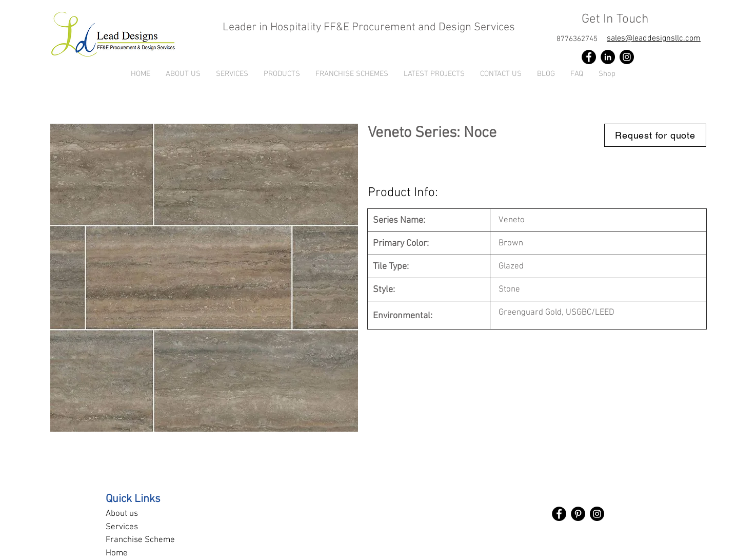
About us (122, 514)
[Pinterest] (578, 514)
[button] (282, 74)
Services (122, 527)
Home (117, 553)
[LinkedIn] (608, 57)
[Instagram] (627, 57)
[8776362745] (577, 39)
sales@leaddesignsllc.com (654, 38)
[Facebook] (589, 57)
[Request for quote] (655, 135)
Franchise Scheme (140, 540)
